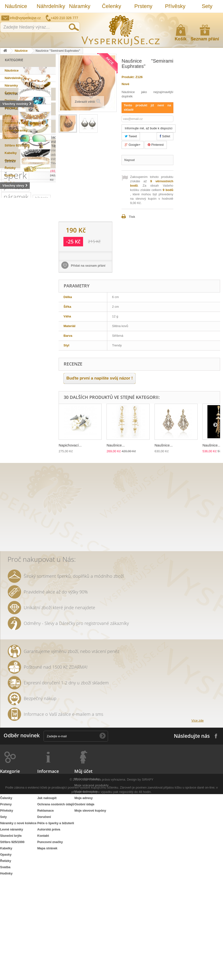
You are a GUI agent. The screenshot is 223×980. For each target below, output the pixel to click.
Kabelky (11, 153)
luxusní (9, 390)
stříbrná (30, 542)
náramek (16, 338)
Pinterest (156, 145)
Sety (207, 6)
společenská (42, 433)
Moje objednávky (87, 879)
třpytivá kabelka (33, 557)
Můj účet (83, 871)
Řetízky (10, 168)
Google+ (133, 145)
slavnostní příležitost (19, 477)
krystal (34, 441)
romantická (12, 513)
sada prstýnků (14, 499)
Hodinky (11, 183)
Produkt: (128, 77)
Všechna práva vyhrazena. (108, 965)
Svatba (10, 175)
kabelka (27, 390)
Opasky (10, 160)
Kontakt (43, 936)
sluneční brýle (14, 404)
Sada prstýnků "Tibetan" (38, 266)
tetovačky (11, 491)
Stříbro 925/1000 (17, 145)
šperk (15, 316)
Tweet (131, 136)
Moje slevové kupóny (90, 911)
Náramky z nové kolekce (23, 123)
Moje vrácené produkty (92, 886)
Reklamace (46, 911)
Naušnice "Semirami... (36, 225)
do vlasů (33, 513)
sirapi (30, 346)
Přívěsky (175, 6)
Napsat (129, 160)
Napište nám (188, 16)
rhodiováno (29, 520)
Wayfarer (10, 535)
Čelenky (111, 6)
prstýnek (38, 499)
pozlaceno (11, 383)
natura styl (12, 549)
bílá (46, 535)
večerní (47, 462)
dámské (10, 426)
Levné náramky (16, 130)
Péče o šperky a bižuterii (56, 923)
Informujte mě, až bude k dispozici (149, 128)
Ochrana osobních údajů (56, 904)
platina (22, 433)
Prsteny (143, 6)
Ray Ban (31, 412)
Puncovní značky (50, 942)
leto (7, 470)
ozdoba (9, 520)
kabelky (30, 419)
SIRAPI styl (12, 346)
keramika (10, 484)
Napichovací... (70, 445)
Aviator (46, 506)
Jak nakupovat (200, 16)
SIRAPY (148, 965)
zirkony (31, 383)
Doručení (44, 917)
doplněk (33, 448)
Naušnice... (116, 445)
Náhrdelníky (50, 6)
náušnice (36, 368)
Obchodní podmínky (53, 886)
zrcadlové (30, 535)
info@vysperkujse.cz (25, 18)
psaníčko (23, 470)
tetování (29, 506)
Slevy (10, 252)
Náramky (80, 6)
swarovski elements (19, 455)
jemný (30, 462)
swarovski (11, 412)
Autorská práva (49, 930)
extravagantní (14, 528)
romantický (12, 448)
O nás (42, 892)
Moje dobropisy (86, 892)
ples (7, 397)
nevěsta (36, 528)
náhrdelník (12, 462)
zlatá (47, 520)
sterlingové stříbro (17, 361)
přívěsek (15, 328)
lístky (30, 549)
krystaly (44, 390)
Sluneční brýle (15, 138)
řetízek (28, 375)
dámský (45, 549)
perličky (46, 455)
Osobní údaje (84, 904)
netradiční (38, 404)
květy (28, 484)
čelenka (30, 491)
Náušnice (16, 6)
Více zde (197, 821)
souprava (10, 542)
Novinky (12, 193)
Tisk (132, 217)
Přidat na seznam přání (88, 266)
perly (41, 484)
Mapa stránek (47, 948)
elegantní (11, 419)
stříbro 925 (12, 354)
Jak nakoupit (47, 898)
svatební (10, 375)
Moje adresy (83, 898)
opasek (9, 557)
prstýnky (10, 506)
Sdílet (165, 136)
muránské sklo (33, 426)
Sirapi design (13, 368)
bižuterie (42, 339)
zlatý (7, 433)
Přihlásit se (215, 16)
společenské (13, 441)
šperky (47, 383)
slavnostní (24, 397)
